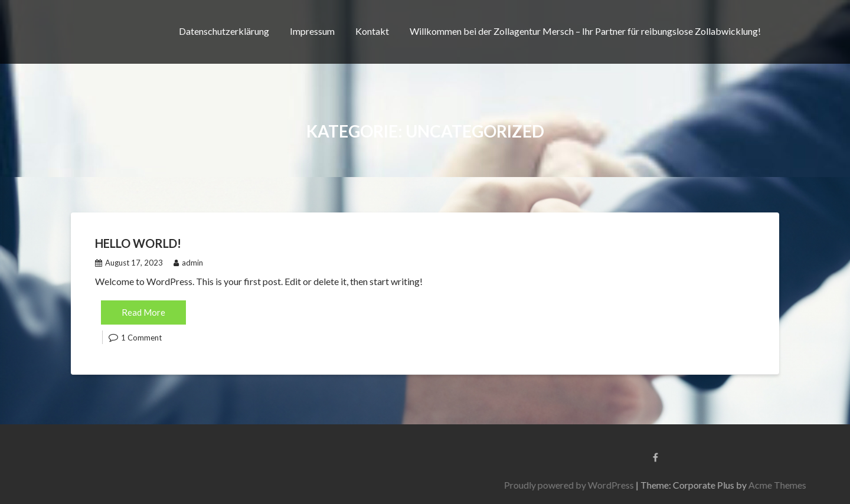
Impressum (312, 31)
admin (188, 263)
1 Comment (141, 338)
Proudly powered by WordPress (666, 485)
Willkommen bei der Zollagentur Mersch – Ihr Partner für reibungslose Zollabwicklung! (585, 31)
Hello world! (138, 243)
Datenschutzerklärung (224, 31)
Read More (143, 312)
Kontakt (372, 31)
